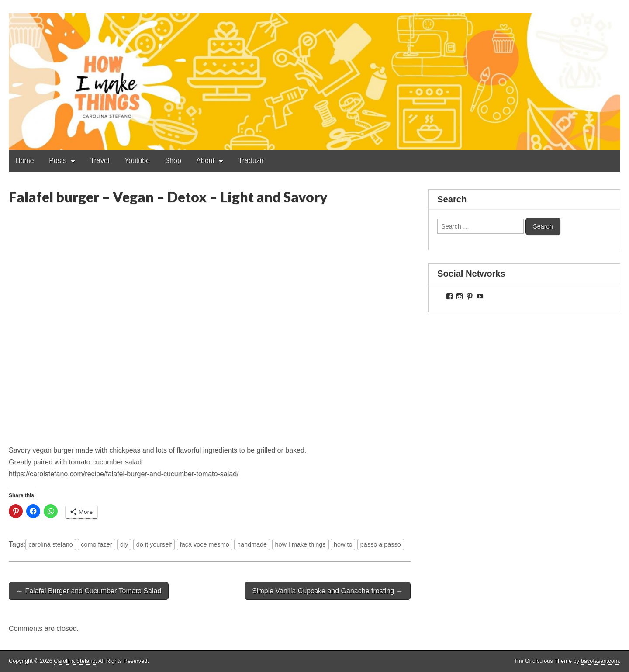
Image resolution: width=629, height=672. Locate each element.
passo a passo (381, 544)
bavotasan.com (600, 661)
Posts (58, 161)
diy (124, 544)
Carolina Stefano (74, 661)
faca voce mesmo (205, 544)
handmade (252, 544)
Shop (173, 161)
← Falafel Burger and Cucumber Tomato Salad (89, 591)
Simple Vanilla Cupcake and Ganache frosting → (328, 591)
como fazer (96, 544)
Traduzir (251, 161)
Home (25, 161)
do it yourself (154, 544)
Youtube (137, 161)
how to (343, 544)
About (205, 161)
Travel (100, 161)
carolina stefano (51, 544)
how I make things (301, 544)
